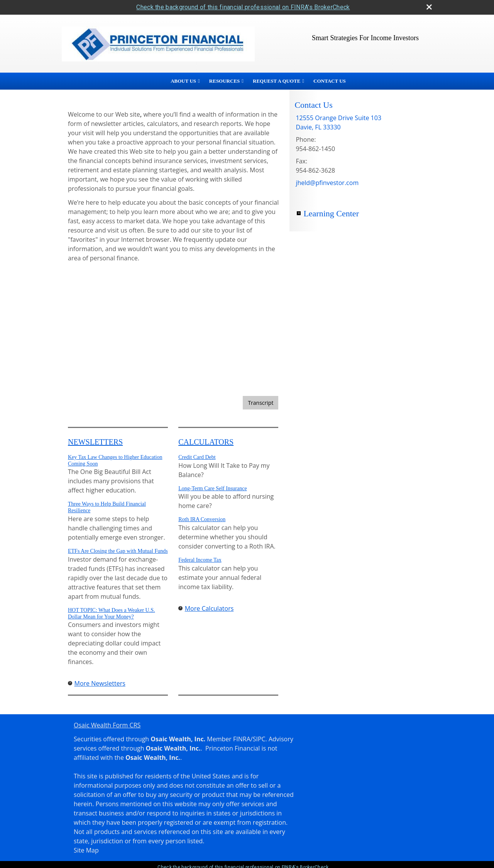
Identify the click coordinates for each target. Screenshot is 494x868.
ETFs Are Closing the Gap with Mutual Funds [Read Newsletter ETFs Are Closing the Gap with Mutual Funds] (118, 551)
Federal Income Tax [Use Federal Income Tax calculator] (200, 560)
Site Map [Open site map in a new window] (86, 850)
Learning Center (331, 213)
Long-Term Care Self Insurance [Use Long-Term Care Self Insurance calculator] (212, 488)
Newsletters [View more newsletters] (95, 442)
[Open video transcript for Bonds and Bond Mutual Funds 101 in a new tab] (261, 403)
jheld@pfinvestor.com (327, 183)
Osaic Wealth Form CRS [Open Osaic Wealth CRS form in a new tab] (107, 725)
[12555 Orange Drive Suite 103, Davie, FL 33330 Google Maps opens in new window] (338, 122)
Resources (224, 81)
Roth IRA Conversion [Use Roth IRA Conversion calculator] (202, 519)
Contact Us (330, 81)
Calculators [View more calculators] (206, 442)
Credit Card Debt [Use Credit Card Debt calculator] (197, 457)
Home (155, 81)
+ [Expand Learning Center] (299, 213)
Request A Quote (277, 81)
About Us (183, 81)
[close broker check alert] (429, 7)
